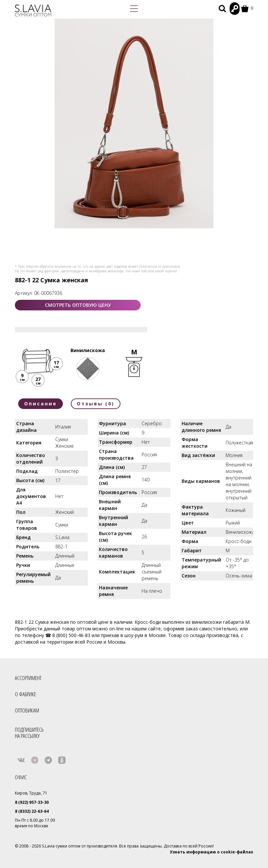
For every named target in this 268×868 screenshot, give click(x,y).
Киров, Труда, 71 (31, 793)
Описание (41, 404)
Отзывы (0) (96, 404)
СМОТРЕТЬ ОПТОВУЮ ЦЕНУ (78, 305)
